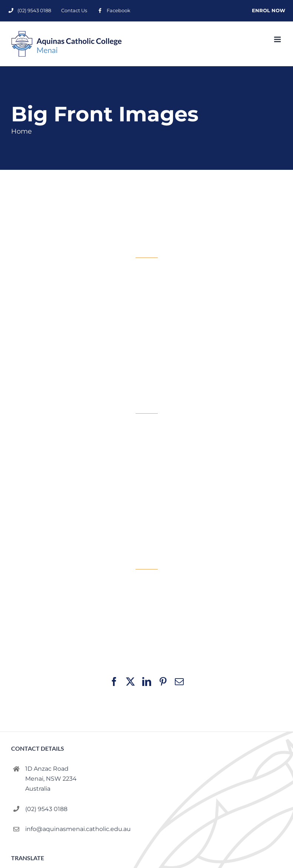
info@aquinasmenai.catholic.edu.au (78, 829)
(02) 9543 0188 (46, 809)
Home (21, 131)
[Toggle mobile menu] (278, 39)
